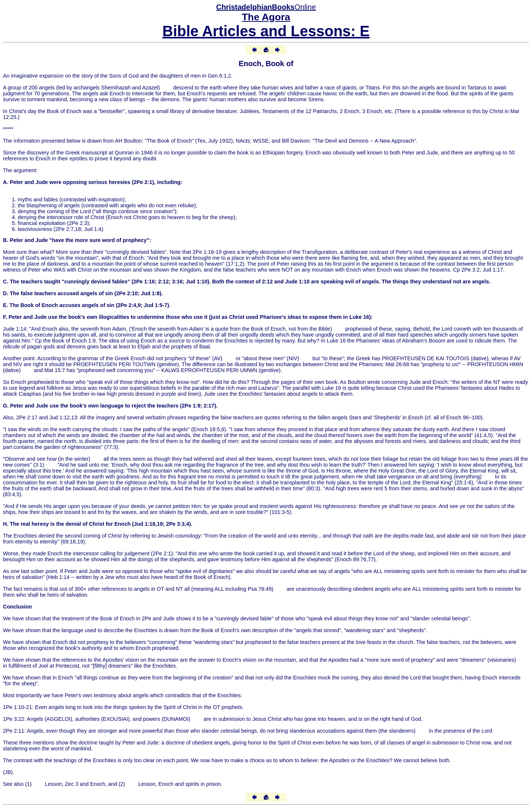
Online (266, 7)
